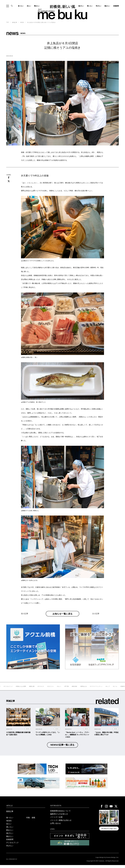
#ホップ (114, 689)
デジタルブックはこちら (109, 831)
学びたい (99, 6)
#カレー (66, 689)
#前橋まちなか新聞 (27, 689)
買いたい (90, 6)
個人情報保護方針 (12, 862)
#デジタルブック (15, 689)
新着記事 (14, 22)
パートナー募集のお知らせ (61, 823)
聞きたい (37, 6)
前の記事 (25, 618)
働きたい (107, 6)
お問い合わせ (56, 826)
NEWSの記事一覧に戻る (63, 748)
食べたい (21, 6)
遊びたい (10, 836)
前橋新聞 (116, 6)
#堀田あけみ (90, 689)
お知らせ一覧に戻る (63, 615)
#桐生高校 (81, 689)
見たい (29, 6)
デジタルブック (12, 846)
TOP (7, 22)
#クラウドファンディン (103, 689)
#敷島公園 (38, 689)
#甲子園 (73, 689)
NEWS (22, 22)
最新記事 (10, 814)
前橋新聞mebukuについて (60, 814)
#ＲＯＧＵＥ (47, 689)
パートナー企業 (56, 820)
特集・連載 (31, 820)
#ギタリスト (57, 689)
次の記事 (96, 618)
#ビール (122, 689)
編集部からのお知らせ (59, 817)
